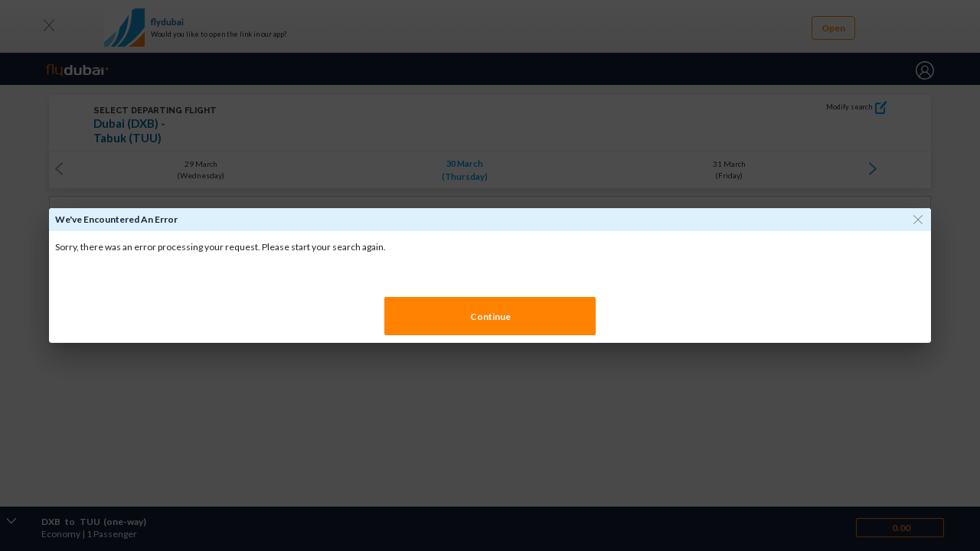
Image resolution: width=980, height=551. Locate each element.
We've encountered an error (116, 219)
